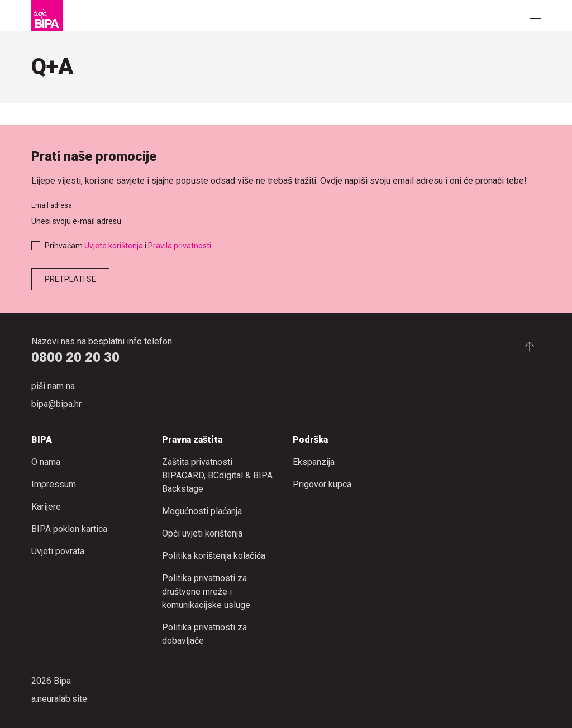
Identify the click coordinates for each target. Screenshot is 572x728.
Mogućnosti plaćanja (202, 511)
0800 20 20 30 (75, 357)
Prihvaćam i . (129, 246)
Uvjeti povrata (58, 551)
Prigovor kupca (322, 484)
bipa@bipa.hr (56, 404)
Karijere (46, 507)
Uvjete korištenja (114, 246)
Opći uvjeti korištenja (202, 533)
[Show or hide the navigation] (535, 16)
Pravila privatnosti (180, 246)
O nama (46, 462)
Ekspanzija (314, 462)
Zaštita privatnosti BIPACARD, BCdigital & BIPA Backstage (217, 475)
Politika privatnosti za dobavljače (204, 634)
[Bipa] (47, 16)
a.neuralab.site (59, 699)
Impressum (54, 484)
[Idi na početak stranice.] (530, 346)
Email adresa (52, 205)
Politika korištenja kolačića (214, 556)
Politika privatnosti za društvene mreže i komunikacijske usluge (206, 591)
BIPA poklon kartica (69, 529)
